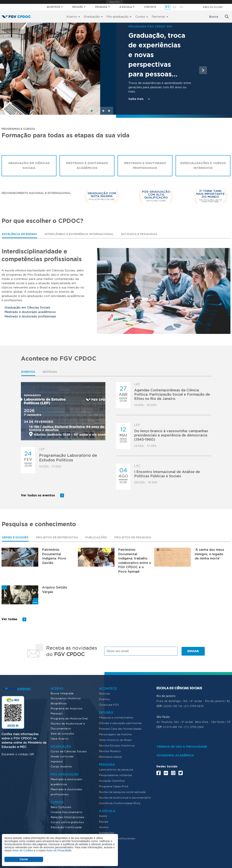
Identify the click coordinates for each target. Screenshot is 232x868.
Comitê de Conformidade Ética (120, 803)
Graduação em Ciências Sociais (29, 166)
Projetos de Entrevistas (59, 537)
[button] (29, 70)
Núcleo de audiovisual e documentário (125, 797)
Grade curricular (62, 756)
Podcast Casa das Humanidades (120, 729)
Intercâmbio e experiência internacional (82, 235)
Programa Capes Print (114, 786)
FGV (114, 2)
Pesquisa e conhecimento (116, 717)
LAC (137, 466)
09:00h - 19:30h (146, 483)
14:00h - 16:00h (145, 405)
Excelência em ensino (20, 235)
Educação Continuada (66, 827)
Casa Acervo (60, 738)
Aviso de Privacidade (59, 850)
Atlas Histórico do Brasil (115, 740)
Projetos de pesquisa (137, 537)
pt (168, 7)
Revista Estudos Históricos (117, 745)
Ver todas (9, 619)
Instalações (107, 833)
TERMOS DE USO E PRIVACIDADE (182, 747)
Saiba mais (136, 99)
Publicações (100, 537)
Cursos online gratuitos (67, 822)
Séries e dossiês (16, 537)
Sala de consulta (62, 733)
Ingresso (57, 761)
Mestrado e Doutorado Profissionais (145, 166)
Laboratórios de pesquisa (116, 769)
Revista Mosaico (110, 751)
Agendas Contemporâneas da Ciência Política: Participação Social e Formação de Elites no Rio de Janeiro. (172, 395)
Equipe (104, 821)
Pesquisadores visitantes (116, 775)
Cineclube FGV (109, 705)
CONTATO (150, 7)
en (174, 7)
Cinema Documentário (67, 812)
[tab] (20, 234)
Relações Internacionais (68, 817)
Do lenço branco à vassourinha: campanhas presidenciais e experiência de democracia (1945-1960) (171, 436)
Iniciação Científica (112, 781)
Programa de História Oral (69, 718)
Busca (214, 17)
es (181, 7)
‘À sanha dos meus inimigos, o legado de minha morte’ (209, 554)
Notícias (51, 372)
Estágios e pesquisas (143, 235)
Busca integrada (62, 693)
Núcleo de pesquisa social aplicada (122, 792)
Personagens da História (115, 734)
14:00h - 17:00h (50, 467)
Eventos (29, 372)
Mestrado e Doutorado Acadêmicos (87, 166)
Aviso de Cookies (23, 850)
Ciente (24, 859)
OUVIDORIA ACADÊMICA (175, 755)
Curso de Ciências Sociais (69, 751)
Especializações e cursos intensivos (203, 166)
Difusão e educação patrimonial (120, 723)
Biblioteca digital (110, 757)
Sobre (103, 816)
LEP (42, 449)
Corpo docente (61, 766)
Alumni (104, 827)
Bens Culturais (61, 807)
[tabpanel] (116, 291)
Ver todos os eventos (38, 495)
